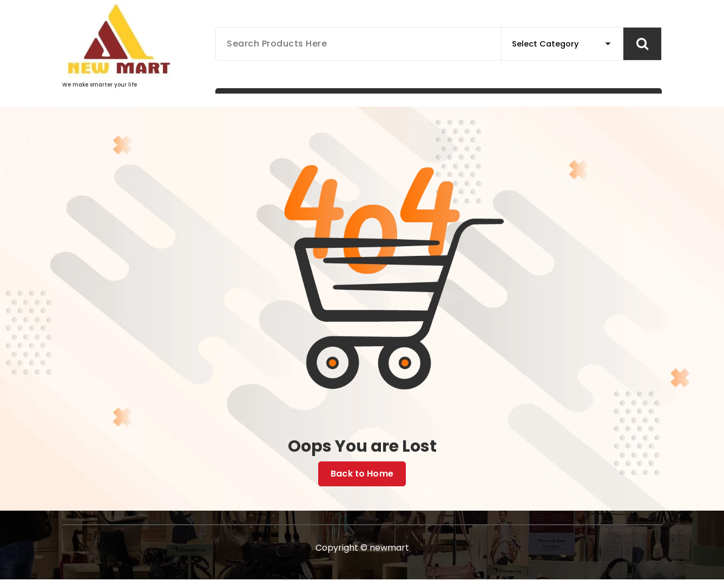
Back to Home (362, 474)
